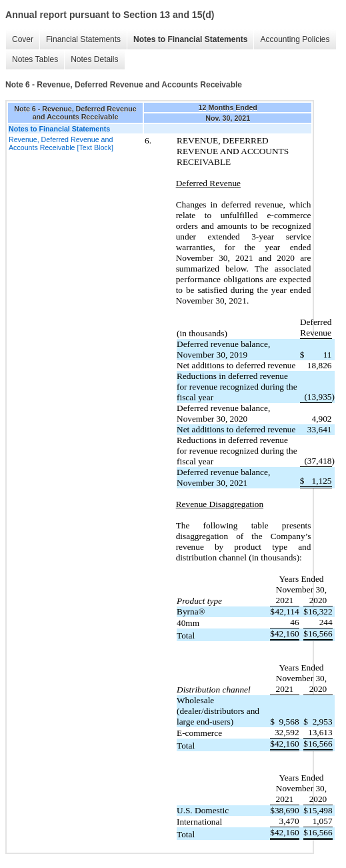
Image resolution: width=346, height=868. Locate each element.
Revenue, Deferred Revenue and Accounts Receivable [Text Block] (61, 143)
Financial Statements (83, 39)
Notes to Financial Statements (190, 39)
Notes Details (94, 59)
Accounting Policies (295, 39)
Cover (23, 39)
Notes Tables (35, 59)
